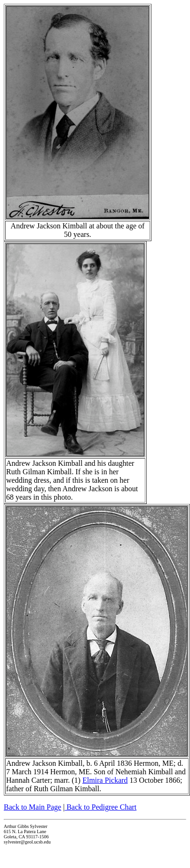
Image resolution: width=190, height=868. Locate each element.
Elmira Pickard (105, 780)
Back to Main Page (32, 807)
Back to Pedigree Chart (100, 807)
